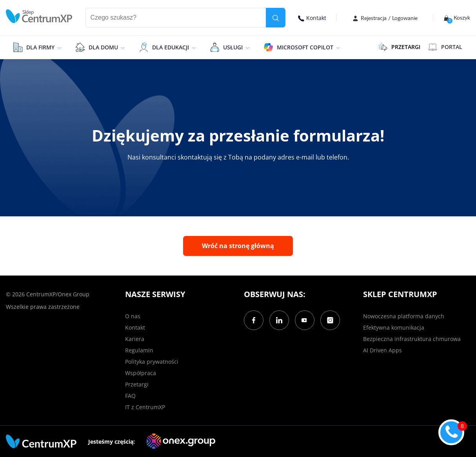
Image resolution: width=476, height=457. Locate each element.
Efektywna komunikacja (394, 327)
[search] (276, 18)
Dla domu (103, 47)
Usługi (233, 47)
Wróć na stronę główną (238, 246)
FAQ (130, 396)
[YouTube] (305, 320)
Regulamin (139, 350)
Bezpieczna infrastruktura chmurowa (412, 339)
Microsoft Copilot (305, 47)
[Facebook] (254, 320)
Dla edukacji (171, 47)
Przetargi (137, 384)
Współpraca (141, 373)
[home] (39, 16)
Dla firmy (40, 47)
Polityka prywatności (152, 362)
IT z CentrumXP (145, 407)
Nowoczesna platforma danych (404, 316)
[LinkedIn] (279, 320)
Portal (445, 47)
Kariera (135, 339)
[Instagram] (330, 320)
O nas (133, 316)
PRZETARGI (399, 47)
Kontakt (312, 18)
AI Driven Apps (382, 350)
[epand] (58, 47)
